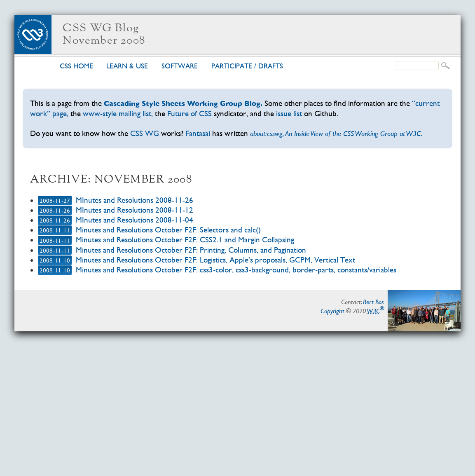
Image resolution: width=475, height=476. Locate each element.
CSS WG (145, 133)
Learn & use (127, 66)
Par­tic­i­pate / (247, 66)
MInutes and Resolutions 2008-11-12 (135, 210)
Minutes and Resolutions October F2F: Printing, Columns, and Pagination (191, 250)
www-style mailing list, (118, 114)
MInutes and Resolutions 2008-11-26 (135, 200)
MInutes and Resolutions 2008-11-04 (135, 220)
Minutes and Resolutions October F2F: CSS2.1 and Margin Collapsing (185, 240)
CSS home (76, 66)
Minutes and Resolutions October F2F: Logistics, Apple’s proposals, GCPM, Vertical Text (215, 260)
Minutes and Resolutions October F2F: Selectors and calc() (168, 230)
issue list (289, 114)
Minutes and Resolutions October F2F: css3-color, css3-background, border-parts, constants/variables (236, 270)
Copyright (332, 311)
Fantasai (198, 133)
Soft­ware (180, 66)
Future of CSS (190, 114)
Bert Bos (373, 302)
